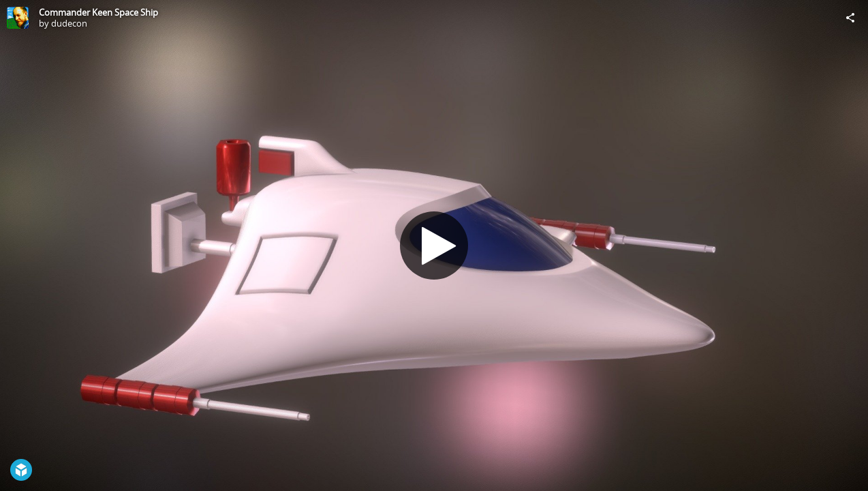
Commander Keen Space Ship (98, 12)
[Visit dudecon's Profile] (18, 18)
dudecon (69, 23)
